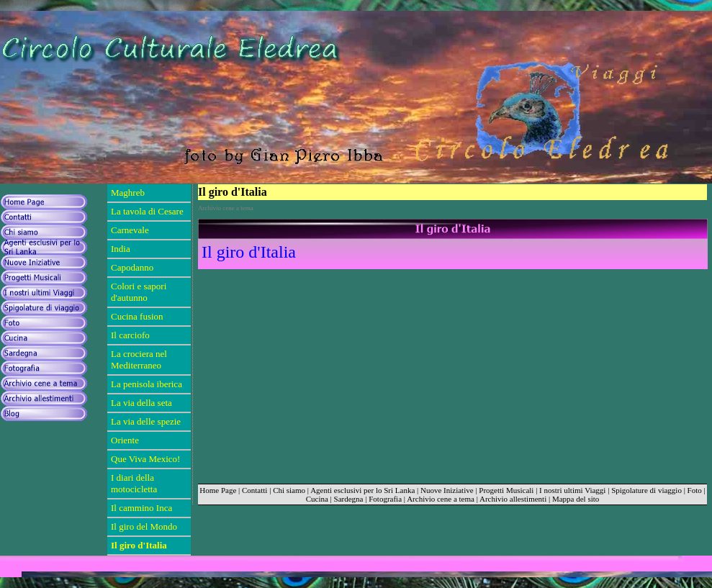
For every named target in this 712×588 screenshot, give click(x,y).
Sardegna (349, 499)
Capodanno (132, 267)
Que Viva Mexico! (145, 459)
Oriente (125, 440)
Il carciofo (130, 335)
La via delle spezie (146, 421)
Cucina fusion (137, 316)
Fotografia (385, 499)
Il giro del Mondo (144, 526)
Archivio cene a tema (441, 499)
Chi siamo (289, 490)
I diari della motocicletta (134, 483)
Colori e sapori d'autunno (139, 292)
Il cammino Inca (141, 508)
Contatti (254, 490)
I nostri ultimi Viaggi (572, 490)
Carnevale (130, 230)
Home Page (218, 490)
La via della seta (141, 403)
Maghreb (128, 193)
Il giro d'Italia (249, 252)
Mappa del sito (576, 499)
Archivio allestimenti (513, 499)
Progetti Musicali (506, 490)
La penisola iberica (147, 384)
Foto (695, 490)
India (121, 249)
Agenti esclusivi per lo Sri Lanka (362, 490)
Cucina (317, 499)
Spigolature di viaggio (646, 490)
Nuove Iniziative (447, 490)
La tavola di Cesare (147, 211)
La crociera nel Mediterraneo (139, 359)
